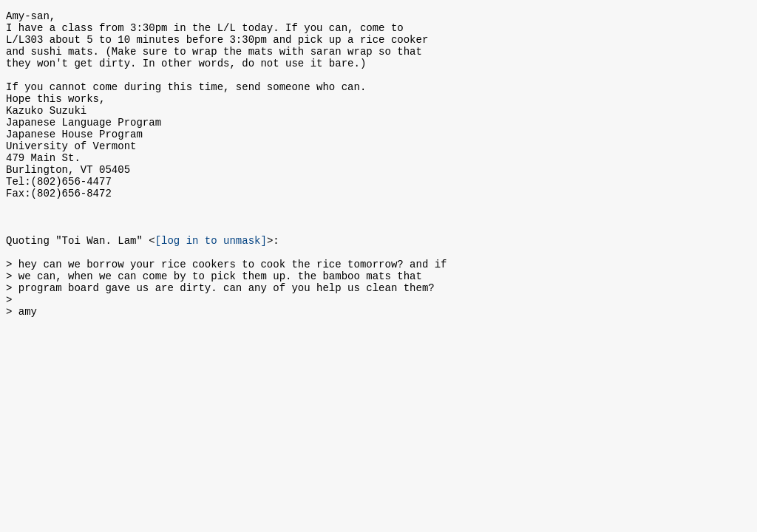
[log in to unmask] (211, 284)
